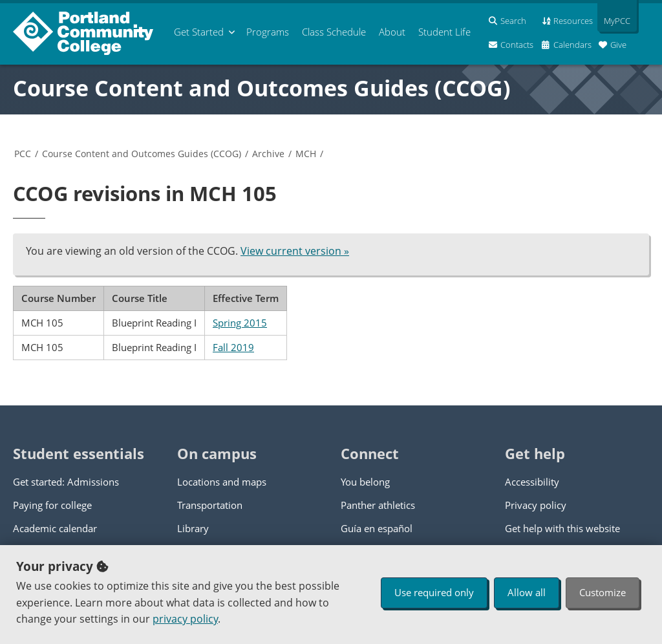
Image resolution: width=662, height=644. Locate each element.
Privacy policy (536, 505)
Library (193, 528)
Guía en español (377, 528)
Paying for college (52, 505)
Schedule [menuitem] (334, 32)
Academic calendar (55, 528)
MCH (306, 154)
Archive (268, 154)
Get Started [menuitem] (199, 32)
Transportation (210, 505)
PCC (23, 154)
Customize (603, 592)
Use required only (434, 592)
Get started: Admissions (66, 482)
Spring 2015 (240, 323)
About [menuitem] (392, 32)
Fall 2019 (233, 347)
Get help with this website (562, 528)
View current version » (295, 251)
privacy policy (185, 619)
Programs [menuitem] (268, 32)
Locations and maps (222, 482)
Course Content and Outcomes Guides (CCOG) (262, 88)
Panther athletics (378, 505)
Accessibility (532, 482)
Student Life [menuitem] (444, 32)
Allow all (527, 592)
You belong (365, 482)
